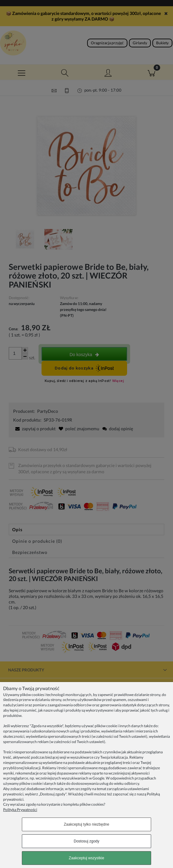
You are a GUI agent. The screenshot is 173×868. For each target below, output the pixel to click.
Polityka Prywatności (20, 810)
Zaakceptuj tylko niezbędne (86, 824)
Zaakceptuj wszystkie (86, 858)
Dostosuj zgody (86, 841)
